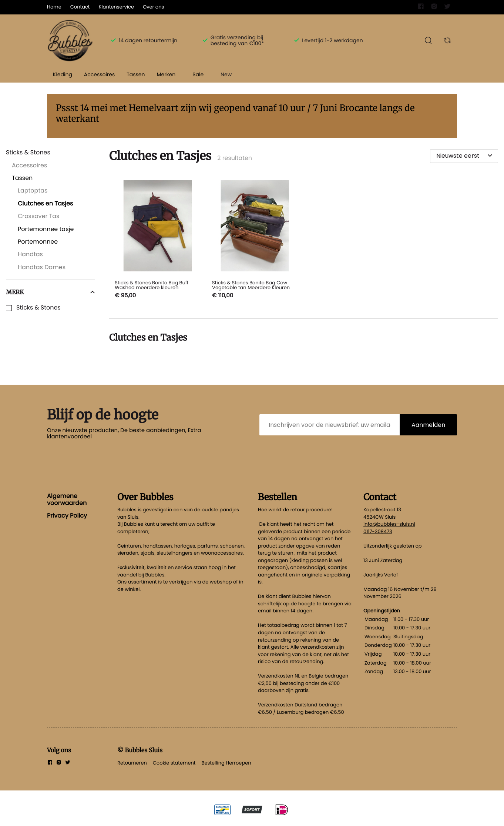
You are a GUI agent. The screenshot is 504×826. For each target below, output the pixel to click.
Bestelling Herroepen (226, 763)
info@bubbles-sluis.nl (389, 524)
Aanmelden (428, 425)
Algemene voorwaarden (67, 499)
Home (54, 7)
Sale (198, 74)
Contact (80, 7)
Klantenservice (116, 7)
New (226, 74)
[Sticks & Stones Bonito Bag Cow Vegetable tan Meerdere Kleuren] (255, 240)
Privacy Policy (67, 516)
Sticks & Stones (38, 308)
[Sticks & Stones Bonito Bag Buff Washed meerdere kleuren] (158, 240)
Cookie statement (174, 763)
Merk (50, 292)
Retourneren (132, 763)
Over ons (153, 7)
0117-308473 (378, 531)
